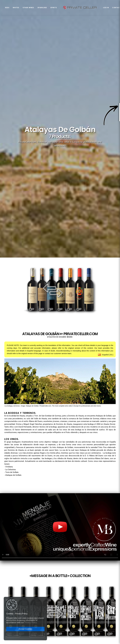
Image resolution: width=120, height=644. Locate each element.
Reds (7, 8)
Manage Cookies (37, 635)
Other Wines (28, 8)
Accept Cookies (25, 629)
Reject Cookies (13, 635)
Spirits (54, 8)
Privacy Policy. (31, 623)
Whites (16, 8)
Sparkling (42, 8)
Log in (106, 8)
